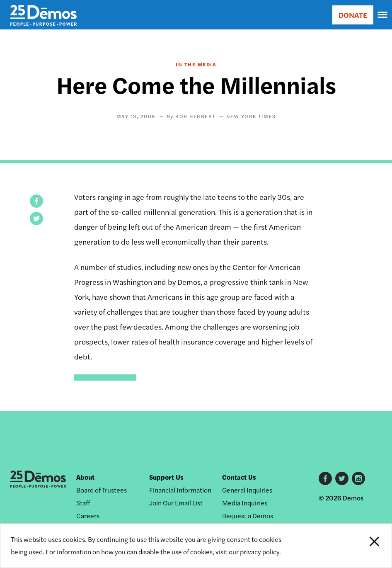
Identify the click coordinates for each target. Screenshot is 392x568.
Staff (83, 503)
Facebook (325, 478)
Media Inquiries (245, 503)
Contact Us (239, 477)
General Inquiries (247, 490)
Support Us (166, 477)
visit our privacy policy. (248, 552)
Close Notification (355, 546)
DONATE (353, 15)
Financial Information (180, 490)
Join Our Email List (176, 503)
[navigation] (383, 15)
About (85, 477)
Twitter (342, 478)
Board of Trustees (102, 490)
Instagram (358, 478)
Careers (88, 516)
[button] (36, 201)
